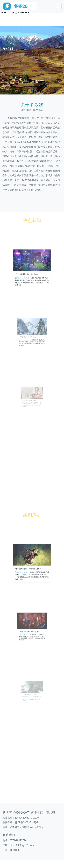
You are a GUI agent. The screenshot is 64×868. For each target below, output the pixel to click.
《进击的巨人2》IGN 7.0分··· (29, 272)
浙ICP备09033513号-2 (26, 822)
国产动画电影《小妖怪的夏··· (29, 567)
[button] (32, 91)
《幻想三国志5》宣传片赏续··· (30, 630)
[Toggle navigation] (57, 6)
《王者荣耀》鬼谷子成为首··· (30, 336)
